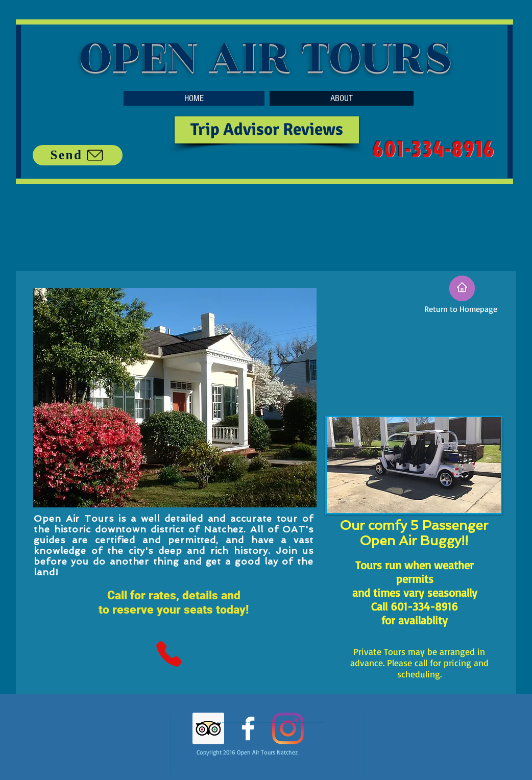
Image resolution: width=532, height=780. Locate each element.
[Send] (78, 155)
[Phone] (169, 654)
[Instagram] (288, 728)
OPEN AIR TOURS (266, 57)
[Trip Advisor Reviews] (267, 130)
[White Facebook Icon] (248, 728)
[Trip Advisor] (208, 728)
